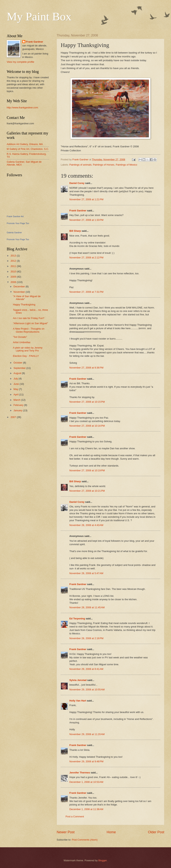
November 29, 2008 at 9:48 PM (86, 761)
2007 (14, 417)
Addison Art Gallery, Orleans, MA (25, 144)
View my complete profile (20, 62)
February (19, 405)
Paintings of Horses (104, 165)
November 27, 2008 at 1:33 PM (86, 220)
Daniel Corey (77, 183)
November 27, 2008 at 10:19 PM (87, 470)
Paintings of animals (80, 165)
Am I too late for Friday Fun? (29, 318)
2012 (14, 261)
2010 (14, 272)
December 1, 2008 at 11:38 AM (86, 809)
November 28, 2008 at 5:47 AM (86, 573)
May (16, 389)
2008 (14, 282)
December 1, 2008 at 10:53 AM (86, 782)
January (18, 410)
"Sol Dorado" (20, 337)
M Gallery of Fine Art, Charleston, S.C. (28, 149)
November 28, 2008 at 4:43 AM (86, 525)
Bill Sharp (75, 231)
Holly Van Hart (78, 701)
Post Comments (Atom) (85, 840)
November (20, 292)
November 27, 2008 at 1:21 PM (86, 199)
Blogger (103, 860)
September (20, 368)
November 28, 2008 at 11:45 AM (87, 607)
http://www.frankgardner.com (22, 108)
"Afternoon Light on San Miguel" (30, 323)
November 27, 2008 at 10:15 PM (87, 402)
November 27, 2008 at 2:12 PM (86, 258)
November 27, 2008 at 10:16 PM (87, 426)
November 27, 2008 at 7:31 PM (86, 292)
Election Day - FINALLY (26, 356)
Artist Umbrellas (22, 342)
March (17, 400)
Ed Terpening (77, 619)
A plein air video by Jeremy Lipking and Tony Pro (28, 349)
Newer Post (66, 832)
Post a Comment (75, 816)
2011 (14, 266)
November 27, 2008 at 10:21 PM (87, 491)
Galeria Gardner (14, 232)
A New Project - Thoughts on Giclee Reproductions (29, 330)
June (17, 384)
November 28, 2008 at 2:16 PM (86, 638)
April (16, 394)
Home (111, 832)
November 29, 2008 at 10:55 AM (87, 690)
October (18, 363)
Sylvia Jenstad (78, 680)
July (16, 379)
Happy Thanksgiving (24, 305)
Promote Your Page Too (18, 223)
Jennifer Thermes (80, 773)
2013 (14, 256)
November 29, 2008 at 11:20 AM (87, 734)
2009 (14, 277)
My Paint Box (39, 16)
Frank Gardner (78, 211)
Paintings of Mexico (126, 165)
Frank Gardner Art (15, 216)
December (20, 286)
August (18, 373)
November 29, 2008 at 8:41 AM (86, 669)
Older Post (156, 832)
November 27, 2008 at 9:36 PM (86, 368)
